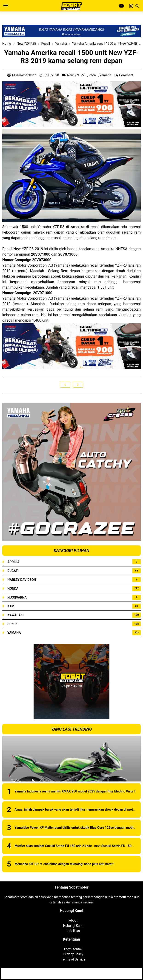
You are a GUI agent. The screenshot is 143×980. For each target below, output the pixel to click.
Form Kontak (73, 949)
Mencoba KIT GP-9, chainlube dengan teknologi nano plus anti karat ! (64, 864)
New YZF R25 (77, 75)
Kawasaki (15, 615)
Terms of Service (73, 959)
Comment (127, 75)
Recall (93, 75)
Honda (13, 588)
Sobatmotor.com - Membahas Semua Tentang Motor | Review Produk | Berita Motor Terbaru (81, 971)
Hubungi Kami (73, 926)
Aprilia (13, 562)
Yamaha (106, 75)
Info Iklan (73, 931)
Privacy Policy (73, 954)
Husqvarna (17, 597)
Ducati (13, 571)
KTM (11, 606)
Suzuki (13, 624)
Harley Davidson (22, 580)
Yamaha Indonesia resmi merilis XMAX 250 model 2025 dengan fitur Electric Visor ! (75, 791)
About (73, 920)
